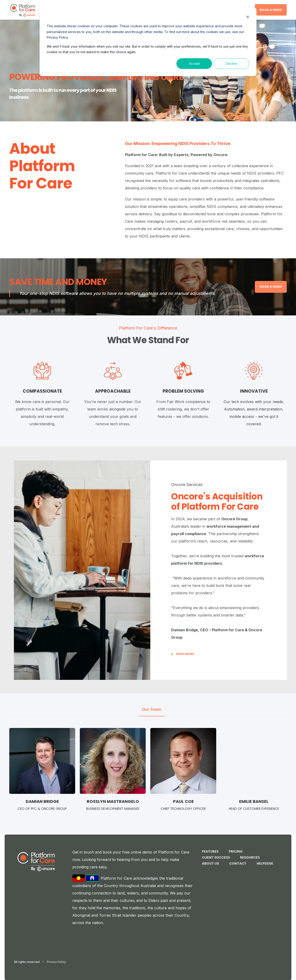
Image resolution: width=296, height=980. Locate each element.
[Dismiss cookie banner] (248, 17)
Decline (231, 63)
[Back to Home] (23, 10)
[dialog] (148, 42)
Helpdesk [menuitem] (265, 863)
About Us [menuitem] (210, 863)
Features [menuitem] (210, 851)
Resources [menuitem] (250, 857)
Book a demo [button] (271, 10)
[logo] (36, 861)
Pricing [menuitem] (236, 851)
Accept (194, 63)
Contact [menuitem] (238, 863)
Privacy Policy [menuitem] (56, 962)
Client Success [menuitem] (216, 857)
